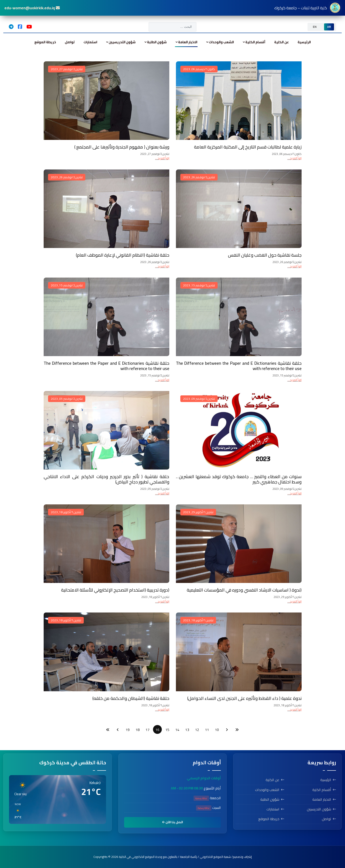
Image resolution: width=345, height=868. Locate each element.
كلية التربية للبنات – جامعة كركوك (307, 8)
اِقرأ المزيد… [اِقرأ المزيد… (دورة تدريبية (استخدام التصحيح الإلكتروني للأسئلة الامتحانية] (162, 601)
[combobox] (172, 27)
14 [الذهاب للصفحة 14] (177, 730)
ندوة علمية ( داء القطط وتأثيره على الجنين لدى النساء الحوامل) (244, 698)
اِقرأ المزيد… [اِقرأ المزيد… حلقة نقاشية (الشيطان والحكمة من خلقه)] (162, 710)
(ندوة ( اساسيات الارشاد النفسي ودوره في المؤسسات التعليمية (244, 590)
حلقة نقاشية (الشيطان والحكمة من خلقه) (131, 698)
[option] (329, 27)
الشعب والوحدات (221, 42)
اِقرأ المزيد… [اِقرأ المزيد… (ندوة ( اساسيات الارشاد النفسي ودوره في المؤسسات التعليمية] (295, 601)
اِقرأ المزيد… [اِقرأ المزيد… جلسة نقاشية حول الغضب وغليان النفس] (295, 266)
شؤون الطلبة (157, 42)
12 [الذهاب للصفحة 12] (197, 730)
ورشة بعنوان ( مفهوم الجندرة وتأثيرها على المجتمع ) (122, 147)
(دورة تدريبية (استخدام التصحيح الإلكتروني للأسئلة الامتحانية (115, 590)
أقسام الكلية (255, 42)
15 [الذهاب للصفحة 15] (167, 730)
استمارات (90, 42)
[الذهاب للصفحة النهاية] (108, 729)
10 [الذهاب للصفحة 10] (217, 730)
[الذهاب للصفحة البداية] (237, 729)
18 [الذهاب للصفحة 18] (138, 730)
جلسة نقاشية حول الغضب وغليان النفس (265, 255)
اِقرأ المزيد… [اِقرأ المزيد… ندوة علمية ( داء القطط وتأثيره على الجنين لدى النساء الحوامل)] (295, 710)
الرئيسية (304, 42)
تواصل (70, 42)
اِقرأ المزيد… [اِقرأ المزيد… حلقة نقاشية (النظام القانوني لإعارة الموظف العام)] (162, 266)
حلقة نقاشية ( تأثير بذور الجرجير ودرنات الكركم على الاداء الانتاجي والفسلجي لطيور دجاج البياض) (106, 479)
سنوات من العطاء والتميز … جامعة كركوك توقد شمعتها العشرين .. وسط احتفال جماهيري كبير (239, 479)
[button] (99, 811)
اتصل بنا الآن (173, 822)
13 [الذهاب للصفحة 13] (187, 730)
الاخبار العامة (188, 42)
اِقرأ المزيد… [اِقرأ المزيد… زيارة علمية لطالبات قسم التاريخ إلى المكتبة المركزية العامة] (295, 158)
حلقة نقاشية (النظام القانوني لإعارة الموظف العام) (123, 255)
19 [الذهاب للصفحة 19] (128, 730)
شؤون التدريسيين (122, 42)
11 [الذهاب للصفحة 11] (207, 730)
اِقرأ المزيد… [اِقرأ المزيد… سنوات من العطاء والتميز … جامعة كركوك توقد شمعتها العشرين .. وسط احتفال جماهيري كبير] (295, 493)
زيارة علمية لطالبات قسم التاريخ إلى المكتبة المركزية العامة (248, 147)
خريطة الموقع (45, 42)
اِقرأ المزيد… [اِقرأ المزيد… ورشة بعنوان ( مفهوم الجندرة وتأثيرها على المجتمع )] (162, 158)
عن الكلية (282, 42)
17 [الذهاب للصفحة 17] (147, 730)
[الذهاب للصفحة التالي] (118, 729)
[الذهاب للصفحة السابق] (227, 729)
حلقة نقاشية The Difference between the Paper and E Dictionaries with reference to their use (239, 366)
